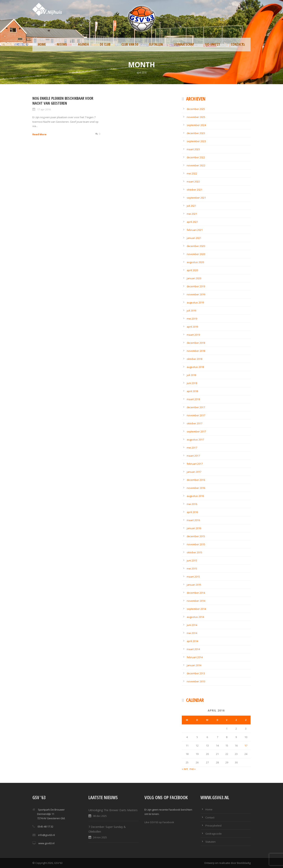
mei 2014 (192, 633)
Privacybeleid (213, 826)
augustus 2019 (195, 302)
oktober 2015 (194, 552)
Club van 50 (130, 44)
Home (42, 44)
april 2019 (192, 327)
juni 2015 (192, 560)
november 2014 (196, 601)
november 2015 (196, 544)
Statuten (210, 842)
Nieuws (62, 44)
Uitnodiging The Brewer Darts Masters (113, 810)
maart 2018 (193, 399)
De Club (105, 44)
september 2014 (196, 609)
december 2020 (196, 246)
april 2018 (192, 391)
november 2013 (196, 681)
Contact (237, 44)
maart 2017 (193, 456)
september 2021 (196, 198)
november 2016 (196, 488)
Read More (39, 134)
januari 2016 (194, 528)
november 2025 (196, 117)
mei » (192, 769)
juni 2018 (192, 383)
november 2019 (196, 294)
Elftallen (156, 44)
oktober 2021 (194, 190)
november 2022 (196, 165)
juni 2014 (192, 625)
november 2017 (196, 415)
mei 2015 (192, 569)
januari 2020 (194, 278)
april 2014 (192, 641)
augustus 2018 (195, 367)
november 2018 (196, 351)
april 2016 (192, 512)
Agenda (83, 44)
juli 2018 (191, 375)
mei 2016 (192, 504)
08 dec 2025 (100, 816)
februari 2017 (195, 464)
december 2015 (196, 536)
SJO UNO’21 (212, 44)
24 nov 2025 (100, 837)
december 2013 (196, 673)
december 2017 (196, 407)
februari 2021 (195, 230)
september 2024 (196, 125)
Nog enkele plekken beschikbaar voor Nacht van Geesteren (63, 101)
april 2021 (192, 222)
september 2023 (196, 141)
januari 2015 (194, 585)
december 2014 (196, 593)
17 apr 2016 (44, 109)
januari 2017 (194, 472)
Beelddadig (244, 863)
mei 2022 (192, 173)
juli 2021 (191, 206)
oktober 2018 (194, 359)
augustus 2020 (195, 262)
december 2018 (196, 343)
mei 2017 (192, 448)
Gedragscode (214, 834)
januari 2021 (194, 238)
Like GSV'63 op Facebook (159, 822)
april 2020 (192, 270)
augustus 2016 (195, 496)
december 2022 (196, 157)
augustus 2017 (195, 440)
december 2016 (196, 480)
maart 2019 (193, 335)
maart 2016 (193, 520)
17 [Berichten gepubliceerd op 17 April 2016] (246, 745)
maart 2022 (193, 182)
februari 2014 (195, 657)
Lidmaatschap (184, 44)
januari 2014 (194, 665)
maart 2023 (193, 149)
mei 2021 (192, 214)
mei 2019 (192, 319)
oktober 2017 (194, 423)
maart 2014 (193, 649)
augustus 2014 (195, 617)
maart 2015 (193, 577)
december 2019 (196, 286)
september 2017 (196, 431)
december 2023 (196, 133)
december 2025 (196, 109)
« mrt (185, 769)
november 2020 (196, 254)
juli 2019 (191, 311)
